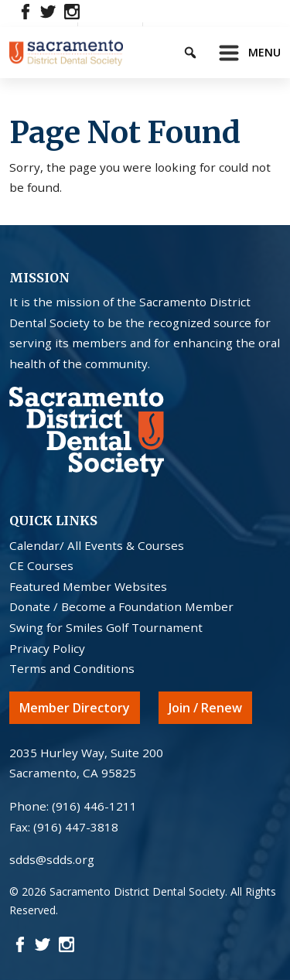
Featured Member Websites (88, 586)
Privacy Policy (47, 648)
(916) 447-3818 (76, 827)
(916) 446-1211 (94, 806)
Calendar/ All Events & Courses (97, 545)
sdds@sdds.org (52, 859)
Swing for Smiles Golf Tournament (106, 627)
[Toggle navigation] (245, 53)
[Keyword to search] (203, 50)
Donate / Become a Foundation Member (121, 606)
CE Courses (41, 565)
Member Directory (75, 708)
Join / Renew (205, 708)
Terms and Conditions (72, 668)
